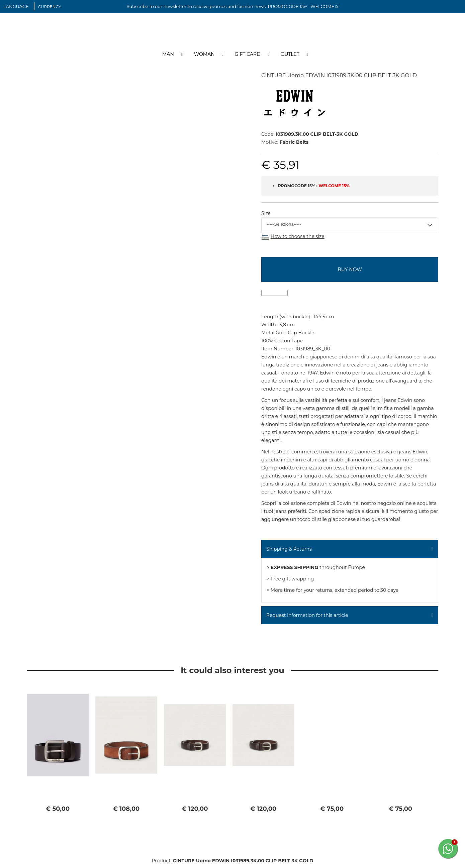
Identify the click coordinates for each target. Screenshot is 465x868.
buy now (350, 273)
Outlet (290, 58)
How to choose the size (298, 240)
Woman (204, 58)
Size (266, 217)
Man (168, 58)
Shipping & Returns (289, 552)
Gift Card (248, 58)
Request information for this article (307, 619)
